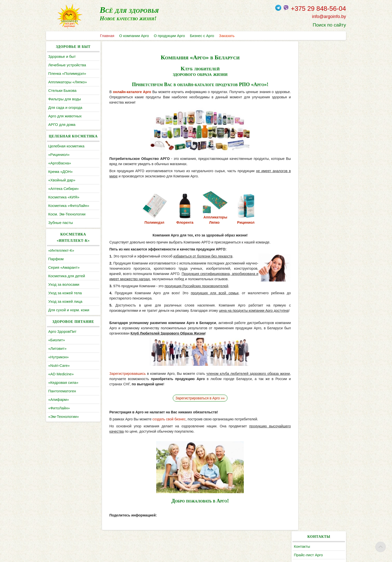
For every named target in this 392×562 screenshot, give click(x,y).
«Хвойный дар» (62, 180)
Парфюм (56, 259)
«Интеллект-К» (61, 250)
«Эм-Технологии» (63, 416)
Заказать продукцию (315, 82)
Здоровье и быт (62, 56)
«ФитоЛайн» (59, 408)
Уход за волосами (64, 284)
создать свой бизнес (166, 424)
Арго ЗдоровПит (62, 331)
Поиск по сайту (329, 25)
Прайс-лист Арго (312, 65)
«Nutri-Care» (59, 365)
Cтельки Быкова (62, 90)
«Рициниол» (59, 155)
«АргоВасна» (60, 163)
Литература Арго (312, 120)
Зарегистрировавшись (124, 379)
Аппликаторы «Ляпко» (67, 82)
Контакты (305, 56)
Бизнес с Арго (202, 36)
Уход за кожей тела (65, 293)
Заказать (227, 36)
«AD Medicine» (61, 374)
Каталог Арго (309, 112)
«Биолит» (57, 340)
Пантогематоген (62, 391)
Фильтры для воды (64, 99)
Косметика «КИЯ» (64, 197)
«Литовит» (57, 348)
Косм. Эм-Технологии (67, 214)
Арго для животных (65, 116)
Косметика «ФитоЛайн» (69, 206)
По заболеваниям (313, 129)
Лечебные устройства (67, 65)
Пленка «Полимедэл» (67, 73)
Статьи (303, 137)
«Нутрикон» (58, 357)
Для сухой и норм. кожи (69, 310)
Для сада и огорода (65, 107)
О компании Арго (134, 36)
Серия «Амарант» (64, 267)
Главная (107, 36)
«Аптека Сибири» (63, 189)
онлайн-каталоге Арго (129, 92)
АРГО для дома (62, 124)
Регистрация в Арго (314, 73)
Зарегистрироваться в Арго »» (196, 403)
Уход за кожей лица (65, 301)
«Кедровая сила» (63, 382)
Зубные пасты (61, 223)
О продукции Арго (169, 36)
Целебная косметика (66, 146)
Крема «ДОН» (60, 172)
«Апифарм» (59, 399)
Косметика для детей (67, 276)
